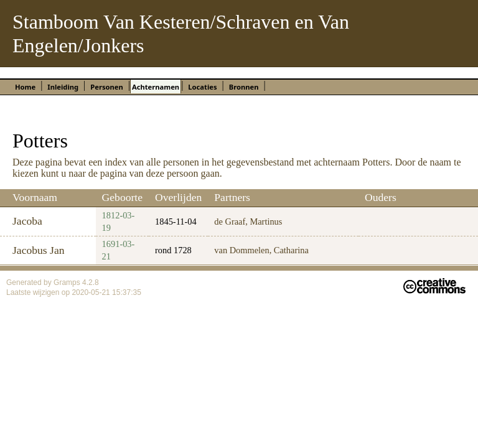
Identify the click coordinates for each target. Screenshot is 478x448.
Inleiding (63, 87)
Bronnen (244, 87)
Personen (106, 87)
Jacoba (27, 221)
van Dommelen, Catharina (261, 250)
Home (25, 87)
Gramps (68, 282)
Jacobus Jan (39, 250)
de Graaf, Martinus (248, 222)
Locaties (202, 87)
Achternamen (156, 87)
